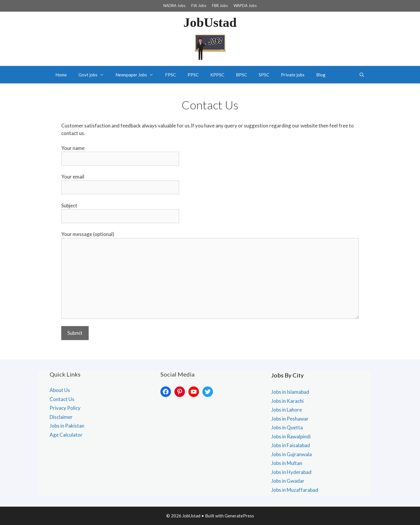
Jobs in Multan (287, 463)
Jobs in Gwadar (288, 481)
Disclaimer (61, 417)
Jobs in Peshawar (290, 419)
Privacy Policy (65, 408)
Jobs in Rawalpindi (291, 436)
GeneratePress (239, 516)
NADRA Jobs (174, 6)
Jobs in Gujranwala (292, 454)
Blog (321, 75)
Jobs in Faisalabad (291, 445)
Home (61, 75)
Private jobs (293, 75)
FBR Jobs (220, 6)
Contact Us (62, 399)
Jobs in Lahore (287, 410)
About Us (60, 390)
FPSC (170, 75)
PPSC (193, 75)
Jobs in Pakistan (67, 426)
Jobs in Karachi (287, 401)
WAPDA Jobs (245, 6)
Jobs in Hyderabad (291, 472)
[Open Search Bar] (362, 75)
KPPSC (217, 75)
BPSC (242, 75)
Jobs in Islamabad (290, 392)
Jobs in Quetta (287, 427)
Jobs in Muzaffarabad (295, 490)
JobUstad (210, 22)
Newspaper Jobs (137, 75)
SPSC (264, 75)
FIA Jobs (199, 6)
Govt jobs (94, 75)
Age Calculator (66, 435)
